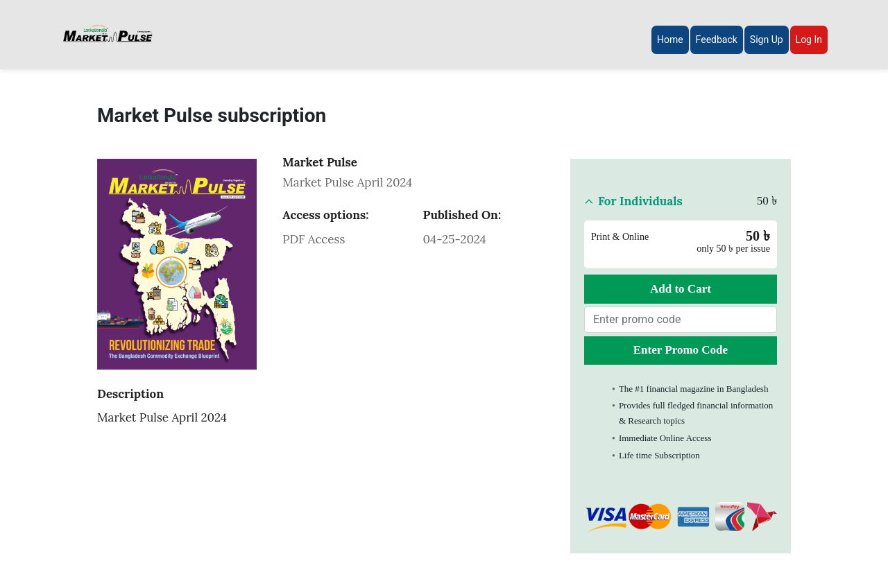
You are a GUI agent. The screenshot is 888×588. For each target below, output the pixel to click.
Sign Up (767, 40)
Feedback (717, 40)
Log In (809, 40)
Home (670, 40)
